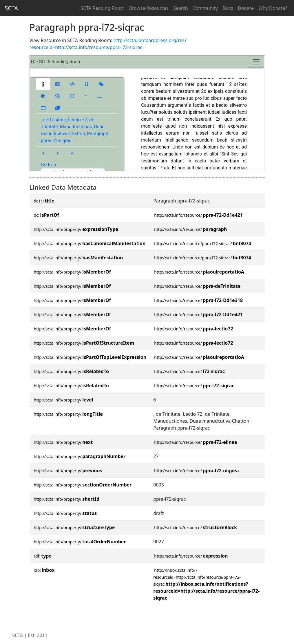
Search (181, 8)
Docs (228, 8)
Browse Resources (149, 8)
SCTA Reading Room (103, 8)
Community (205, 8)
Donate (246, 8)
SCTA (11, 8)
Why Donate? (273, 8)
